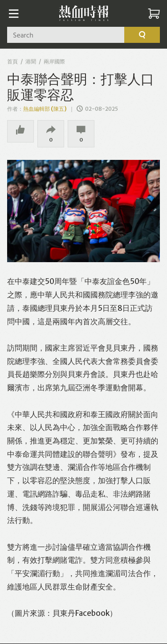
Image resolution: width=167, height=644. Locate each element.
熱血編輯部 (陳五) (45, 109)
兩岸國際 (54, 61)
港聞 (31, 61)
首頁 (12, 61)
